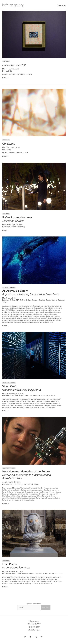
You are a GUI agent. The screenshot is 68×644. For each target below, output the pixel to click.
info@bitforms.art (34, 630)
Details (6, 78)
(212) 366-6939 (34, 627)
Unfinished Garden (9, 227)
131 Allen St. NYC (34, 624)
